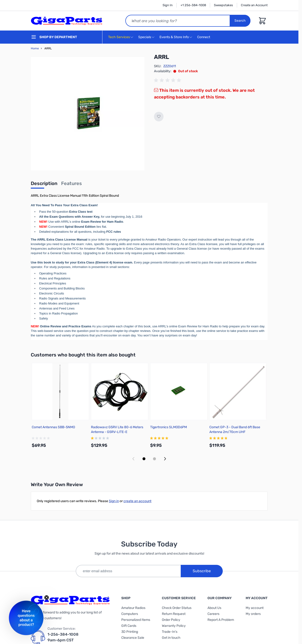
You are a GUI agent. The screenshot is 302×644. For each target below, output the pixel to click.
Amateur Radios (133, 608)
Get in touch (171, 638)
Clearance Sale (133, 638)
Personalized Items (136, 620)
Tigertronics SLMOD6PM (169, 427)
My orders (253, 614)
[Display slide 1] (144, 459)
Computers (130, 614)
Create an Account (254, 5)
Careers (213, 614)
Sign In (168, 5)
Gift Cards (129, 626)
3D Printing (130, 632)
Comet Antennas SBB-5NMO (53, 427)
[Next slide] (165, 459)
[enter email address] (128, 571)
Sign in (114, 501)
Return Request (174, 614)
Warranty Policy (174, 626)
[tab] (44, 185)
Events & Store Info (174, 37)
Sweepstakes (223, 5)
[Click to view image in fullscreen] (88, 114)
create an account (137, 501)
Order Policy (171, 620)
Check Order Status (177, 608)
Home (35, 48)
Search (240, 21)
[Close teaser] (47, 598)
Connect (204, 37)
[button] (26, 618)
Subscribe (202, 571)
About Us (214, 608)
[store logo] (67, 21)
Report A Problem (221, 620)
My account (255, 608)
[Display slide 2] (154, 459)
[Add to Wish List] (159, 117)
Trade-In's (170, 632)
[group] (168, 80)
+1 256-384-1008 (193, 5)
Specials (145, 37)
